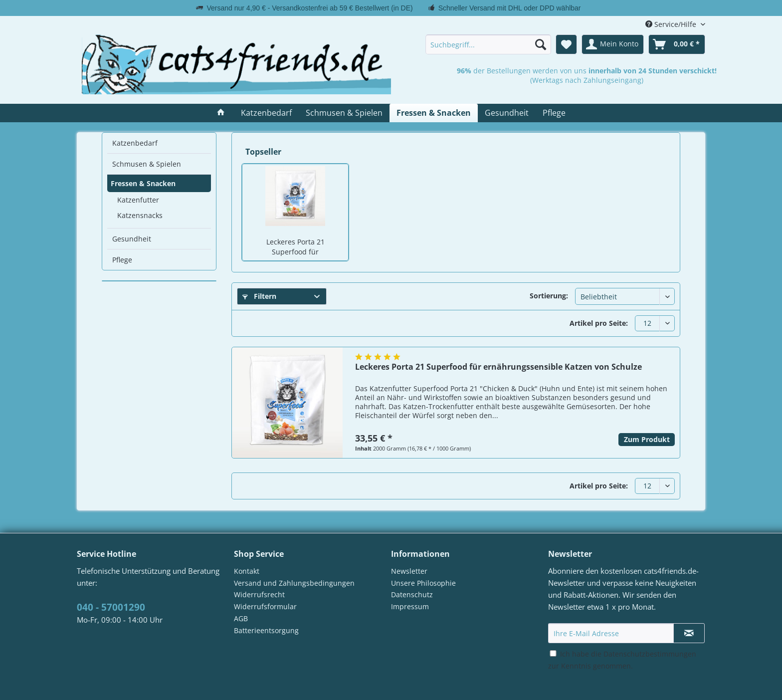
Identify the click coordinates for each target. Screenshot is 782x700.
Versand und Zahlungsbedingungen (294, 583)
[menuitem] (488, 44)
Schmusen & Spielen (147, 164)
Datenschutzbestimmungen (650, 654)
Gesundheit (132, 239)
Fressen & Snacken (143, 183)
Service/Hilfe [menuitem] (672, 24)
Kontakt (247, 571)
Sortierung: (549, 296)
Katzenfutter (138, 200)
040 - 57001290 (111, 607)
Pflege (122, 260)
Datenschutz (412, 594)
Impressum (410, 606)
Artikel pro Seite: (599, 323)
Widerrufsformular (265, 606)
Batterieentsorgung (266, 630)
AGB (241, 618)
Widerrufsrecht (259, 594)
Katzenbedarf (135, 143)
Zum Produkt (647, 439)
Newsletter (409, 571)
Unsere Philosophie (423, 583)
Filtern (259, 296)
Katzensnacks (140, 215)
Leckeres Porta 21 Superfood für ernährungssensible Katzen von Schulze (295, 247)
